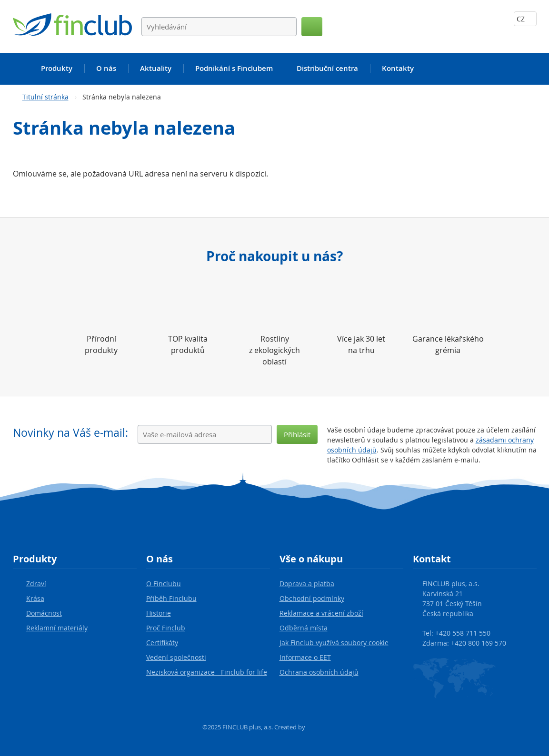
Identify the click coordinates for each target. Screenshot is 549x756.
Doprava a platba (307, 584)
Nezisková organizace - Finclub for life (207, 672)
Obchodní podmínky (312, 598)
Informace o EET (305, 657)
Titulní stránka (45, 97)
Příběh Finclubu (171, 598)
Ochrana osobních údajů (319, 672)
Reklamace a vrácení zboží (321, 613)
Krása (35, 598)
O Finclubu (164, 584)
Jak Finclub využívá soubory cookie (334, 643)
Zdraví (36, 584)
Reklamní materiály (57, 628)
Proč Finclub (166, 628)
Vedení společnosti (176, 657)
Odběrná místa (304, 628)
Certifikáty (162, 643)
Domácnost (44, 613)
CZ (525, 19)
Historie (159, 613)
